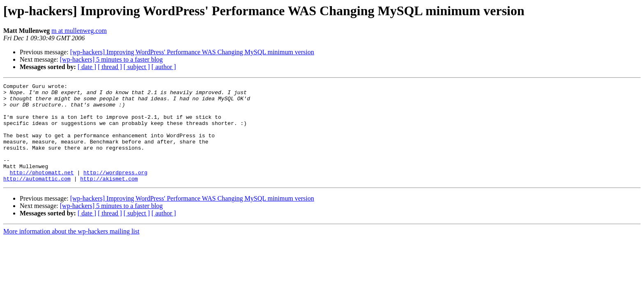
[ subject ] (137, 67)
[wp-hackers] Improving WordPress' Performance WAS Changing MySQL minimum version (192, 52)
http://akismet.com (109, 198)
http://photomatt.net (42, 191)
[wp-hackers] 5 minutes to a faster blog (112, 59)
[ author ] (164, 67)
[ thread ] (110, 67)
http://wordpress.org (115, 191)
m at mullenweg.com (79, 31)
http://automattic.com (37, 198)
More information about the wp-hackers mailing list (71, 251)
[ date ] (87, 67)
